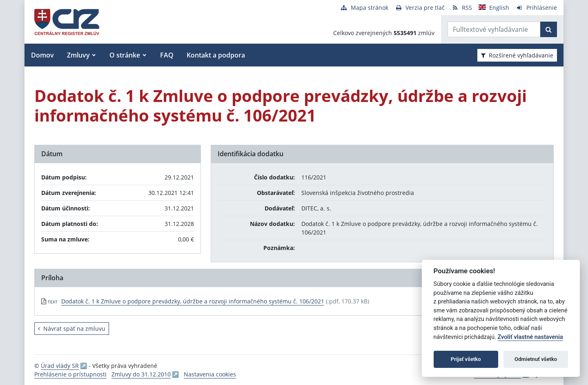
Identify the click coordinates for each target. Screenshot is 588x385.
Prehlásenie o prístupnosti (70, 374)
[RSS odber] (462, 8)
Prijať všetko (466, 359)
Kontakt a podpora (216, 55)
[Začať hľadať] (549, 29)
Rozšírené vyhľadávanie (517, 55)
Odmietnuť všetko (536, 359)
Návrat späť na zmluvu (72, 329)
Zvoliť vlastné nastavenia (530, 337)
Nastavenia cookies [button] (210, 374)
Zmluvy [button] (78, 55)
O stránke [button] (125, 55)
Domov (42, 55)
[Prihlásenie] (536, 8)
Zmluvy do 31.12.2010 (141, 374)
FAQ (167, 55)
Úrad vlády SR (60, 366)
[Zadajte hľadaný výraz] (494, 29)
